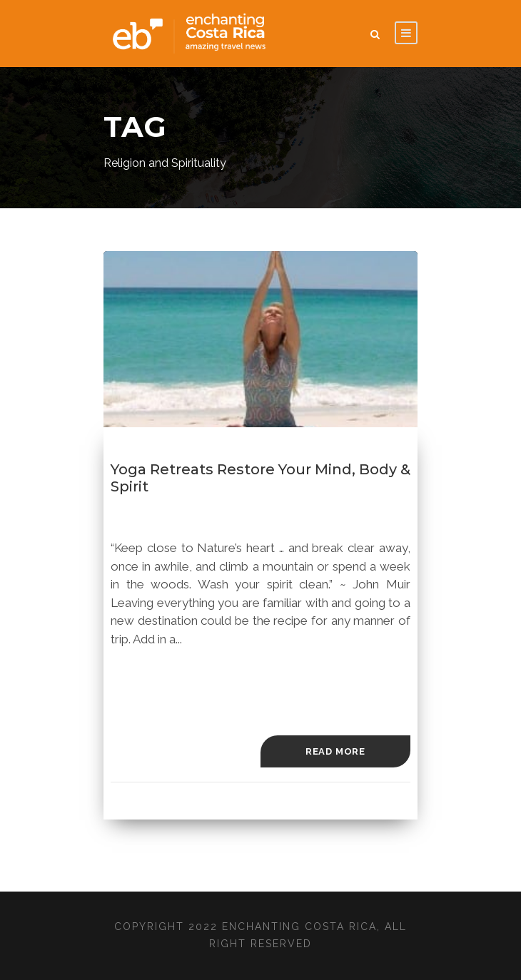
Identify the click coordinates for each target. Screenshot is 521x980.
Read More (335, 751)
